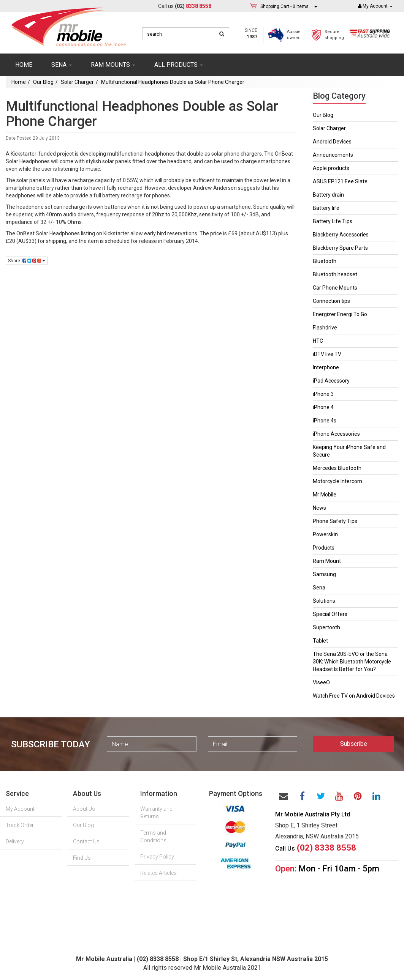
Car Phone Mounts (335, 288)
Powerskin (325, 534)
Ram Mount (327, 561)
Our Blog (43, 82)
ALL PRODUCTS (179, 65)
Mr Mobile (325, 495)
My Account (20, 809)
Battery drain (328, 195)
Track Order (20, 825)
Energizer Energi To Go (340, 314)
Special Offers (330, 614)
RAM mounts (113, 65)
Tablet (320, 641)
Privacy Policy (157, 857)
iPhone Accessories (336, 434)
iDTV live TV (327, 354)
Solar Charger (77, 82)
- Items (284, 6)
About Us (84, 809)
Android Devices (332, 142)
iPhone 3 (323, 394)
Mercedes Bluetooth (337, 468)
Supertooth (326, 627)
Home (24, 65)
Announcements (333, 155)
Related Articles (158, 873)
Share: (27, 261)
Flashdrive (325, 328)
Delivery (15, 841)
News (319, 508)
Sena (319, 588)
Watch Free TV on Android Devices (354, 696)
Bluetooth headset (335, 274)
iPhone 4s (325, 421)
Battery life (326, 208)
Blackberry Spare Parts (340, 248)
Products (324, 548)
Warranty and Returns (156, 813)
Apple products (331, 168)
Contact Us (86, 841)
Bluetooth (325, 261)
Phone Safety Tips (335, 521)
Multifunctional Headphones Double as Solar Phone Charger (173, 82)
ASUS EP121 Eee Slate (340, 181)
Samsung (324, 574)
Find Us (82, 858)
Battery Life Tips (333, 221)
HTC (318, 341)
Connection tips (331, 301)
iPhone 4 (323, 407)
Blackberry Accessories (341, 235)
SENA (62, 65)
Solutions (324, 601)
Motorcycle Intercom (337, 481)
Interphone (326, 367)
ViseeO (321, 682)
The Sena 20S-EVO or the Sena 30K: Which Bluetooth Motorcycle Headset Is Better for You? (352, 662)
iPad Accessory (331, 381)
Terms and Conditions (153, 837)
